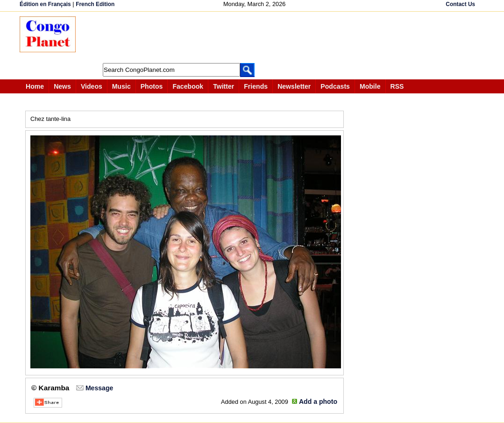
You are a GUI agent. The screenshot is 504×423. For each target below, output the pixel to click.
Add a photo (318, 402)
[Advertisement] (255, 37)
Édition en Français (45, 4)
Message (99, 388)
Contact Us (460, 4)
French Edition (95, 4)
